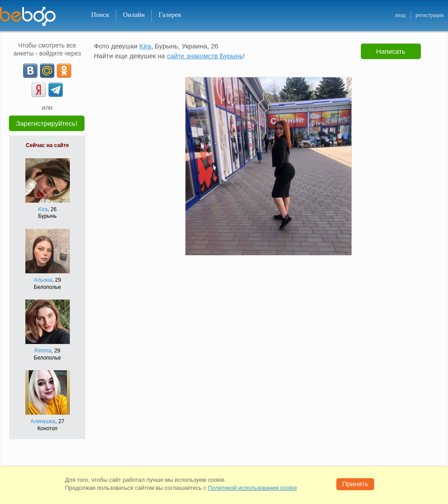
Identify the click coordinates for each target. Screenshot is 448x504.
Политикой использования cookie (252, 488)
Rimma (43, 351)
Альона (43, 280)
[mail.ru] (47, 71)
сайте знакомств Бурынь (205, 56)
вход (401, 15)
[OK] (64, 71)
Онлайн (134, 15)
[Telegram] (56, 90)
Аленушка (43, 421)
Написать (391, 51)
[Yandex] (39, 90)
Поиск (100, 15)
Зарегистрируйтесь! (47, 123)
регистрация (430, 15)
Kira (43, 209)
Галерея (170, 15)
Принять (355, 484)
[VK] (30, 71)
